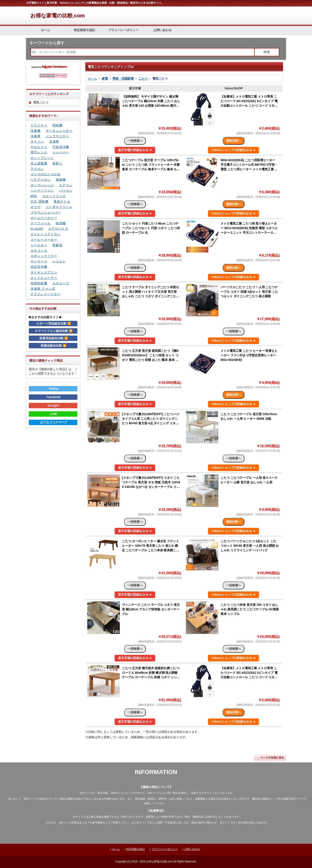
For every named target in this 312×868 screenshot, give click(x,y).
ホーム (45, 30)
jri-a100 (37, 229)
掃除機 (57, 125)
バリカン (66, 191)
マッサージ (39, 261)
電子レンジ (39, 152)
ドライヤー (39, 125)
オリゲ (36, 207)
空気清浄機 (61, 147)
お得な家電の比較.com (58, 15)
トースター (39, 245)
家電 (105, 79)
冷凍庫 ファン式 (43, 289)
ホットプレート (42, 158)
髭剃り (57, 163)
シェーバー (61, 152)
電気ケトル (62, 201)
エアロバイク (58, 229)
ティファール (41, 223)
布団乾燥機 (39, 283)
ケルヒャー (39, 147)
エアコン (66, 185)
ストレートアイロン (46, 234)
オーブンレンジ (42, 185)
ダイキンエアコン (44, 272)
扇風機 (61, 180)
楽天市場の (135, 150)
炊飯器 (57, 245)
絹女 (34, 196)
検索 (267, 52)
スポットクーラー (44, 256)
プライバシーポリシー (123, 30)
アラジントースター (46, 294)
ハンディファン (42, 191)
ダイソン (37, 141)
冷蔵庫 (36, 136)
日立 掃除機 (39, 201)
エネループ (61, 283)
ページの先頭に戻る (270, 758)
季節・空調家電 (123, 79)
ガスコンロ (39, 251)
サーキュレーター (59, 131)
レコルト (59, 261)
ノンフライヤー (57, 136)
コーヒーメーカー (44, 240)
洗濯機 (36, 131)
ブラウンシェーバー (46, 212)
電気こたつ (41, 102)
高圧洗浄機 (39, 267)
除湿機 (61, 223)
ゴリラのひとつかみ (46, 174)
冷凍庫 (54, 141)
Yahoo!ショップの (233, 150)
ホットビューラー (44, 278)
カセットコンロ (54, 196)
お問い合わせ (162, 30)
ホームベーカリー (44, 218)
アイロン (37, 169)
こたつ (143, 79)
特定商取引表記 (84, 30)
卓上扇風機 (39, 163)
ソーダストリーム (59, 207)
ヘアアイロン (41, 180)
